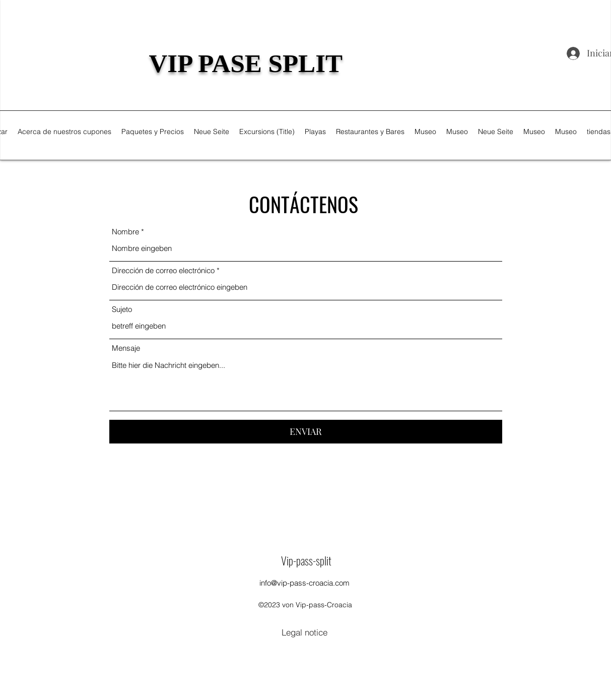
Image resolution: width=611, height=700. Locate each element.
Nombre (125, 232)
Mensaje (126, 348)
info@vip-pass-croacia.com (304, 583)
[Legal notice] (305, 632)
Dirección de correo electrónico (163, 270)
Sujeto (122, 309)
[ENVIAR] (306, 432)
